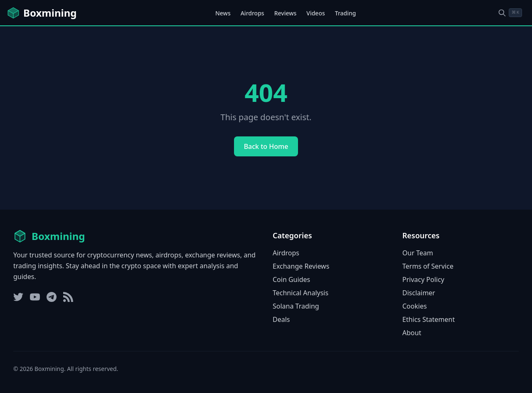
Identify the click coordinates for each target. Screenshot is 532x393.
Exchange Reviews (301, 266)
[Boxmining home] (42, 13)
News (223, 13)
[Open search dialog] (510, 13)
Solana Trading (296, 306)
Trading (346, 13)
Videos (315, 13)
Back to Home (266, 146)
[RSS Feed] (68, 297)
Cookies (415, 306)
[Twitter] (18, 297)
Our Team (418, 253)
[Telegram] (52, 297)
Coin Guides (291, 279)
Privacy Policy (423, 279)
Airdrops (252, 13)
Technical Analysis (300, 293)
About (412, 333)
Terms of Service (428, 266)
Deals (281, 319)
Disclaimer (419, 293)
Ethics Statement (429, 319)
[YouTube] (35, 297)
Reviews (286, 13)
